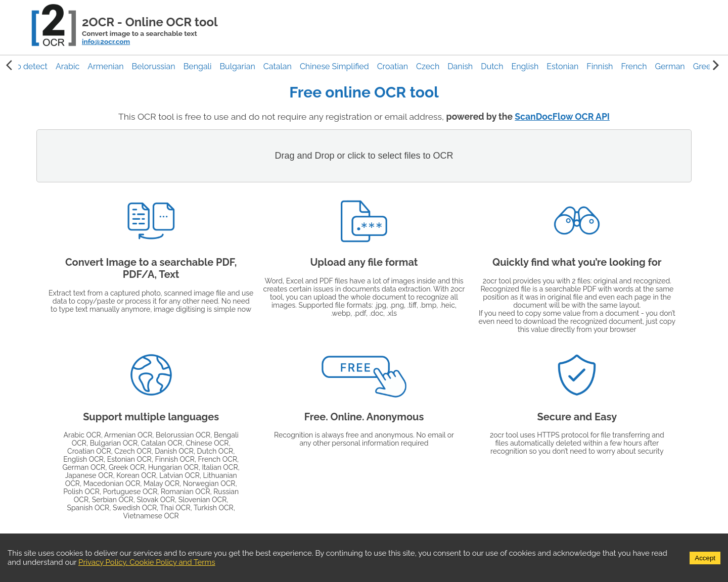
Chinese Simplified (334, 66)
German (670, 66)
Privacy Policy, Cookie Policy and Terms (147, 562)
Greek (704, 66)
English (525, 66)
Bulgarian (237, 66)
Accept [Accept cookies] (705, 558)
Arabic (67, 66)
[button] (67, 66)
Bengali (198, 66)
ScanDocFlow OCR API (562, 116)
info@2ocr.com (106, 41)
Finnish (600, 66)
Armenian (105, 66)
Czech (428, 66)
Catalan (278, 66)
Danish (460, 66)
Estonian (562, 66)
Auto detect (26, 66)
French (634, 66)
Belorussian (154, 66)
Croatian (393, 66)
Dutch (492, 66)
